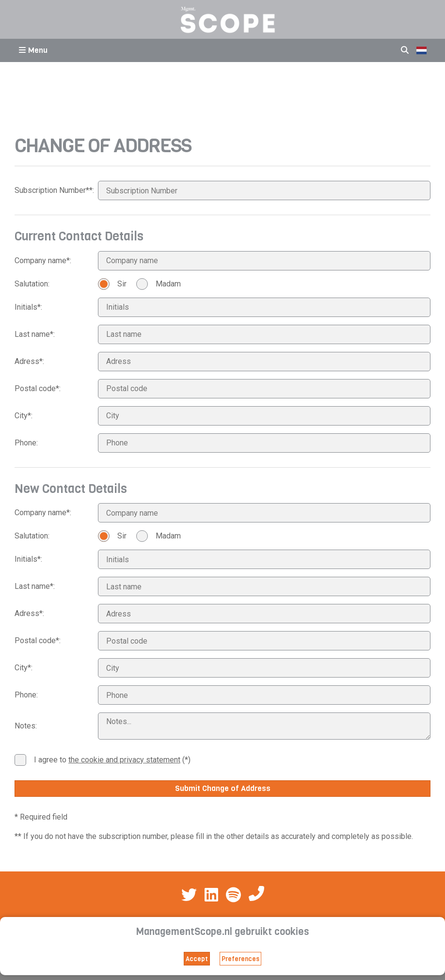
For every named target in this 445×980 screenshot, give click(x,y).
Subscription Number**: (54, 190)
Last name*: (35, 334)
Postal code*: (38, 388)
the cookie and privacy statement (124, 760)
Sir (112, 284)
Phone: (26, 443)
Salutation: (32, 284)
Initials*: (28, 307)
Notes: (26, 726)
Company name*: (43, 261)
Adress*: (29, 361)
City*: (24, 416)
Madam (159, 284)
